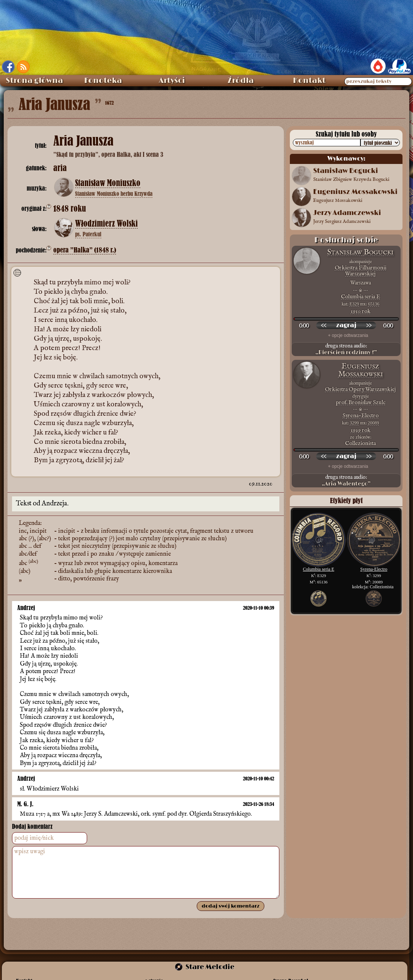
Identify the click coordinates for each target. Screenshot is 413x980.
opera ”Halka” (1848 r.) (85, 250)
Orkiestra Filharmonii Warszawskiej (361, 271)
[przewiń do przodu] (369, 325)
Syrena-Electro (360, 416)
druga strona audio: (346, 349)
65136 (374, 304)
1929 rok (361, 430)
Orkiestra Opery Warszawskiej (361, 389)
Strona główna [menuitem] (34, 81)
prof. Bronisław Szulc (360, 402)
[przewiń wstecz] (324, 325)
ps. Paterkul (88, 234)
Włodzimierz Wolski (106, 224)
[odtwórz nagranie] (346, 325)
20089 (374, 423)
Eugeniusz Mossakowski (361, 370)
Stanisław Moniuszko (108, 183)
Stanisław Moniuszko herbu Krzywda (114, 194)
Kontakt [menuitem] (309, 81)
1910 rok (361, 311)
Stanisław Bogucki (360, 252)
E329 (354, 304)
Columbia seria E (360, 297)
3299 (354, 423)
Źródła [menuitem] (241, 81)
